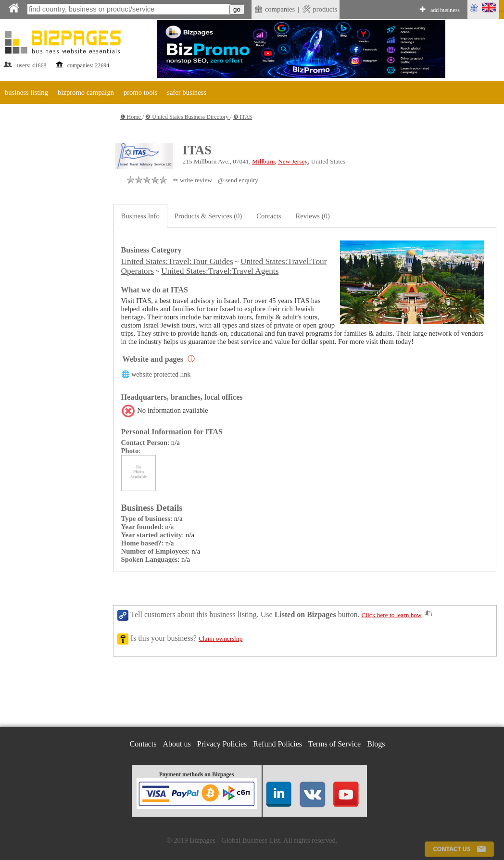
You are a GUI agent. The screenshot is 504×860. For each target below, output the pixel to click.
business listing (26, 92)
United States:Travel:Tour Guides (177, 261)
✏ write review (193, 180)
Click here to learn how (392, 615)
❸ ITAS (243, 117)
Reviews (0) (313, 216)
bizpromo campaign (86, 92)
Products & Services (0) (208, 216)
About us (177, 744)
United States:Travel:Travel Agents (220, 271)
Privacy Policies (222, 744)
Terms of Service (334, 744)
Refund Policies (277, 744)
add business (445, 10)
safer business (187, 92)
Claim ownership (220, 639)
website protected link (161, 374)
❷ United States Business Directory (188, 117)
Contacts (269, 216)
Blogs (376, 744)
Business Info (140, 216)
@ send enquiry (238, 180)
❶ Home (131, 117)
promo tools (140, 92)
